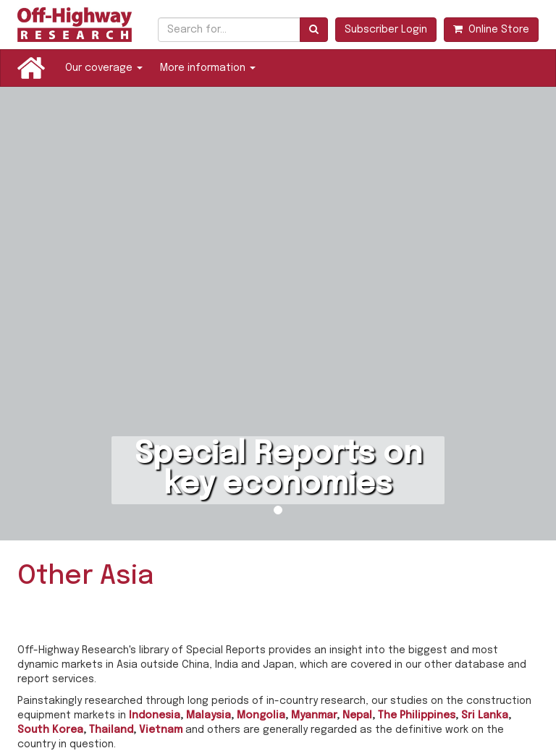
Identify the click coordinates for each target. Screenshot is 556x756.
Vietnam (161, 730)
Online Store (491, 29)
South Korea (50, 730)
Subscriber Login (386, 30)
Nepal (357, 715)
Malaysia (208, 715)
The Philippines (417, 715)
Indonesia (155, 715)
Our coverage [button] (104, 68)
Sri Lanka (485, 715)
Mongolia (261, 715)
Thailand (111, 730)
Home (31, 68)
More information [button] (208, 68)
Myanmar (314, 715)
